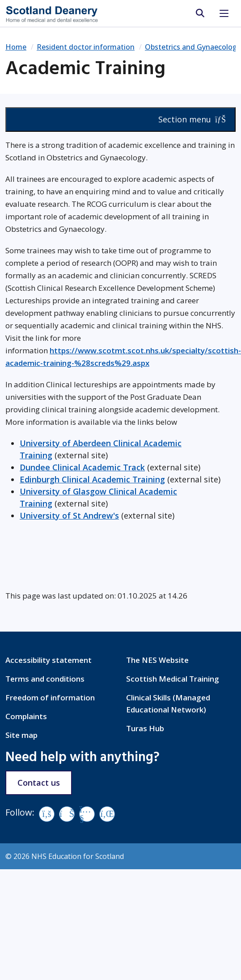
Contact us (39, 783)
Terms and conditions (45, 679)
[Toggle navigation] (224, 13)
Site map (21, 735)
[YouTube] (87, 814)
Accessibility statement (49, 660)
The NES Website (157, 660)
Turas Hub (145, 728)
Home (16, 47)
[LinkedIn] (107, 814)
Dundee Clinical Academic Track (82, 467)
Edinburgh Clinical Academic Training (92, 479)
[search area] (200, 13)
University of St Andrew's (69, 515)
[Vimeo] (67, 814)
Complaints (26, 716)
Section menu (192, 119)
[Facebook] (47, 814)
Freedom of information (50, 697)
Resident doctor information (86, 47)
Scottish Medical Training (173, 679)
